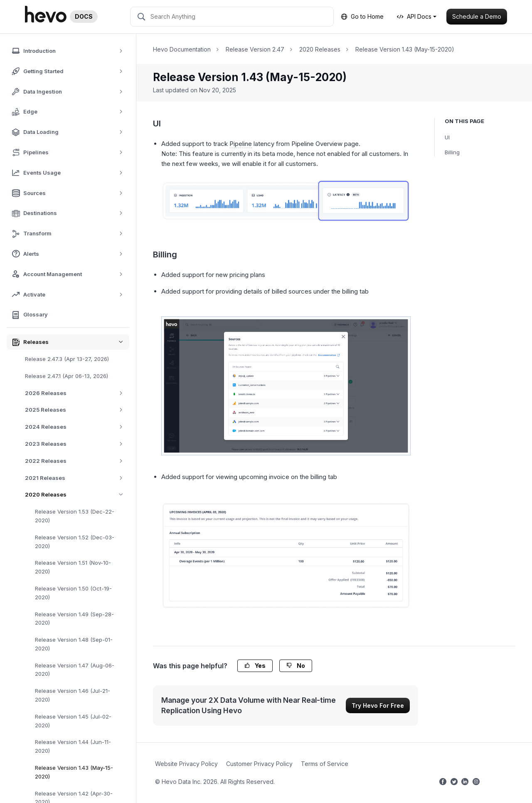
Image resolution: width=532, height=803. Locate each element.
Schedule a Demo (477, 16)
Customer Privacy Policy (259, 764)
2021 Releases (77, 478)
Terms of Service (325, 764)
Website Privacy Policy (186, 764)
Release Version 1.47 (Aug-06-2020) (75, 670)
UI (447, 137)
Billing (452, 152)
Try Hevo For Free (378, 705)
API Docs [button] (414, 16)
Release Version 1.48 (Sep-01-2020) (74, 644)
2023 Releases (77, 444)
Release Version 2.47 (255, 49)
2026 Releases (77, 393)
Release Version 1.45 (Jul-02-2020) (73, 721)
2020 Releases (77, 495)
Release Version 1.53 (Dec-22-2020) (75, 516)
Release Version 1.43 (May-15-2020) (74, 772)
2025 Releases (77, 410)
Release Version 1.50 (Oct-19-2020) (73, 593)
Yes (255, 666)
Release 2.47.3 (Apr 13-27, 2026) (67, 359)
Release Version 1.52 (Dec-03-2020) (75, 542)
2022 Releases (77, 461)
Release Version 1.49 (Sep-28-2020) (74, 619)
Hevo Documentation (182, 49)
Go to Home (362, 16)
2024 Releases (77, 427)
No (296, 666)
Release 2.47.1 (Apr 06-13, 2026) (66, 376)
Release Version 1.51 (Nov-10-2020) (73, 567)
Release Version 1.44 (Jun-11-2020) (73, 746)
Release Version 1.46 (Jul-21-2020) (73, 695)
